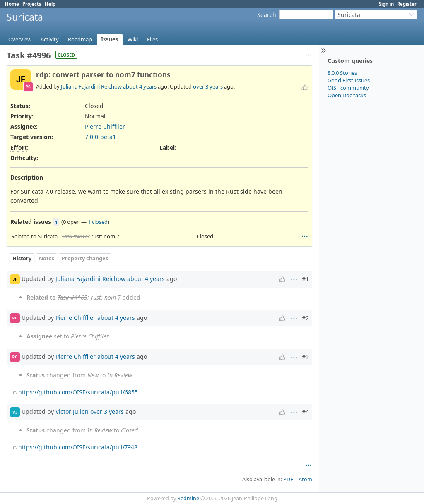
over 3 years (208, 86)
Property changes (85, 258)
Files (152, 39)
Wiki (133, 39)
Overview (20, 39)
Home (12, 4)
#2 (305, 318)
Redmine (188, 498)
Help (50, 4)
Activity (50, 39)
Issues (110, 39)
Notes (47, 258)
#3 (305, 357)
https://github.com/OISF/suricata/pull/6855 (78, 392)
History (22, 258)
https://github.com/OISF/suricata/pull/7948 (78, 447)
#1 (305, 279)
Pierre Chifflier (105, 126)
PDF (288, 479)
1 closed (98, 222)
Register (407, 4)
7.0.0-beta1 (100, 137)
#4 (305, 412)
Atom (305, 479)
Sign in (386, 4)
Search (267, 15)
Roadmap (80, 39)
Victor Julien (72, 412)
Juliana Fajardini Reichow (91, 86)
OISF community (348, 88)
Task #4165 (75, 236)
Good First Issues (349, 80)
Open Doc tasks (347, 95)
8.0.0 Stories (342, 73)
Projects (32, 4)
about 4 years (140, 86)
